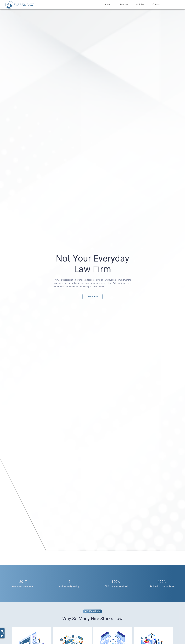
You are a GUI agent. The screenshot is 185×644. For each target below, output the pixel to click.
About (107, 4)
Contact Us (92, 296)
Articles (140, 4)
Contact (157, 4)
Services (124, 4)
